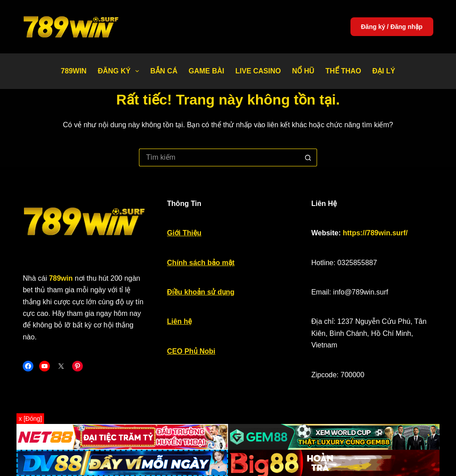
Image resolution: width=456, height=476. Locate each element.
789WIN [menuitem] (74, 71)
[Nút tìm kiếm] (308, 157)
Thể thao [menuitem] (343, 71)
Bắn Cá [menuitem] (164, 71)
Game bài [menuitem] (206, 71)
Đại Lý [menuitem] (384, 71)
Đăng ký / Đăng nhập (392, 27)
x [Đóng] (30, 419)
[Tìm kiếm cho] (219, 157)
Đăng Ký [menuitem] (120, 71)
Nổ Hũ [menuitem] (303, 71)
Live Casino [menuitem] (258, 71)
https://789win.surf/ (375, 233)
